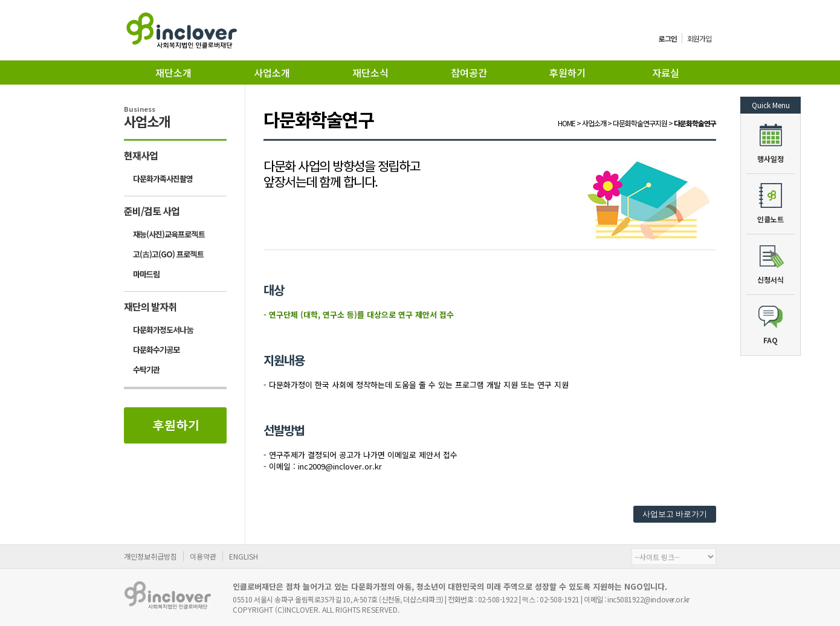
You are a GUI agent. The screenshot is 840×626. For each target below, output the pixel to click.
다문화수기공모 (156, 350)
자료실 (666, 73)
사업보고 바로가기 (675, 514)
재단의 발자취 (150, 306)
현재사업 (141, 155)
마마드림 (146, 274)
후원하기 (567, 73)
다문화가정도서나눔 (163, 330)
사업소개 (272, 73)
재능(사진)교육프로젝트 (169, 234)
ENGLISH (244, 556)
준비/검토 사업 (152, 211)
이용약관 (203, 556)
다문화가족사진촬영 (163, 179)
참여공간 (469, 73)
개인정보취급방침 (150, 556)
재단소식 (370, 73)
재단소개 (173, 73)
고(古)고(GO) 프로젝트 (168, 254)
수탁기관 (146, 369)
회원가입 (699, 38)
